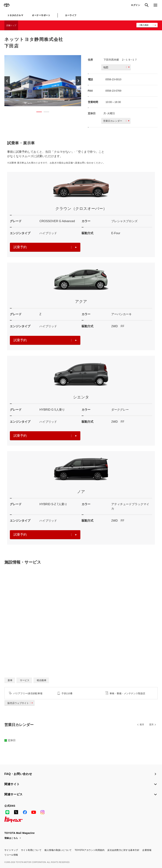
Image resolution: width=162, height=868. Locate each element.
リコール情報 (11, 855)
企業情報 (147, 850)
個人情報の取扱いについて (58, 850)
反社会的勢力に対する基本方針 (123, 850)
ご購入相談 (143, 25)
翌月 (151, 725)
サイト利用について (31, 850)
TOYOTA (7, 5)
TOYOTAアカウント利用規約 (90, 850)
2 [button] (45, 113)
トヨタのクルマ (15, 15)
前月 (142, 725)
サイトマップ (11, 850)
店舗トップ (11, 25)
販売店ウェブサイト (21, 703)
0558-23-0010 (113, 79)
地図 (116, 67)
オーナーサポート (41, 15)
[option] (43, 81)
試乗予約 (45, 247)
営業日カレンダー (116, 121)
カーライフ (71, 15)
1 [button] (37, 113)
